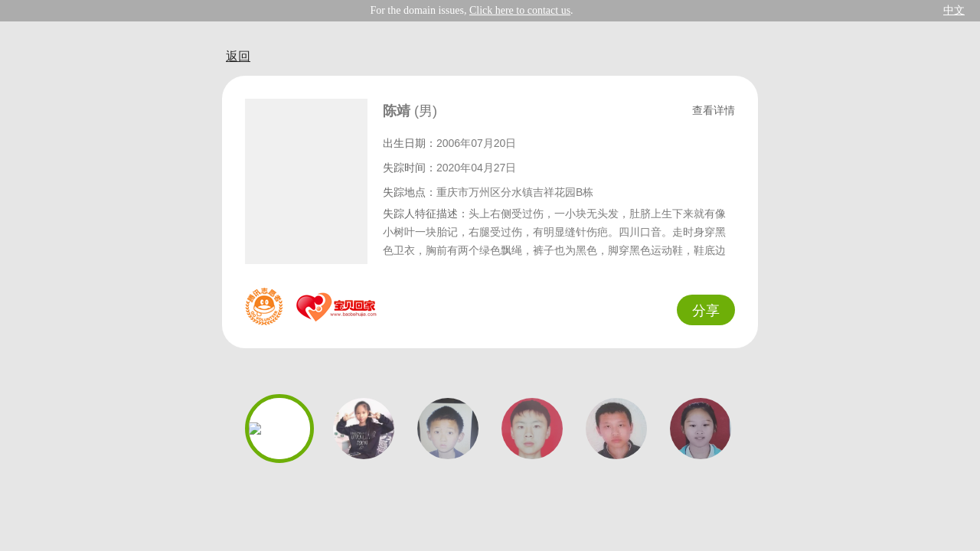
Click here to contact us (520, 10)
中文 (954, 10)
